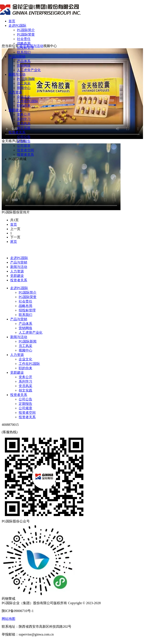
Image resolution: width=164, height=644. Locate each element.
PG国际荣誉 (26, 34)
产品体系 (24, 61)
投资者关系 (17, 132)
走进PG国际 (17, 26)
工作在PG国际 (28, 101)
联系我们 (24, 52)
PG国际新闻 (26, 79)
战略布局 (24, 43)
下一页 (15, 237)
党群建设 (15, 110)
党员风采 (24, 123)
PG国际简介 (26, 30)
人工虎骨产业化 (29, 70)
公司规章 (24, 146)
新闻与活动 (17, 74)
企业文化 (24, 97)
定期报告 (24, 141)
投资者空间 (25, 150)
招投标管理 (25, 48)
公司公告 (24, 137)
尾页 (14, 242)
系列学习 (24, 119)
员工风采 (24, 83)
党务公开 (24, 115)
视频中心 (24, 88)
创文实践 (24, 128)
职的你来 (24, 106)
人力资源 (15, 92)
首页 (12, 21)
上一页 (15, 229)
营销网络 (24, 66)
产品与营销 (17, 57)
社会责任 (24, 39)
